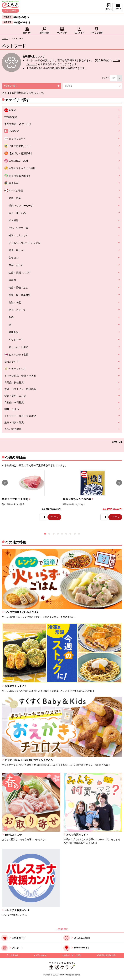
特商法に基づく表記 (72, 955)
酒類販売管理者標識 (107, 955)
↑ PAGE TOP (62, 929)
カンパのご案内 (13, 429)
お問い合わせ (41, 955)
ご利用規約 (13, 955)
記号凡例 (117, 442)
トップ (5, 39)
